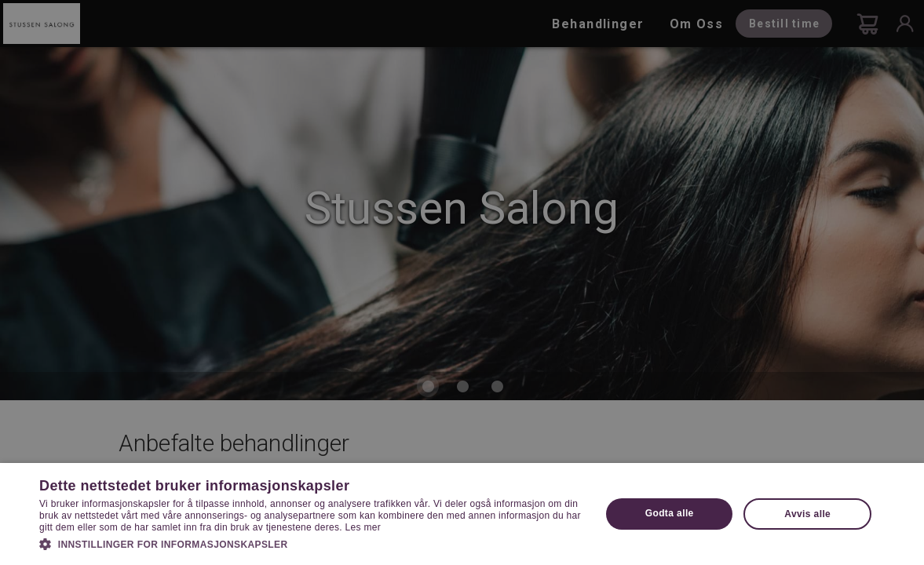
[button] (312, 543)
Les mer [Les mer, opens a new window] (363, 527)
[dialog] (462, 282)
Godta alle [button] (670, 513)
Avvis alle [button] (807, 514)
